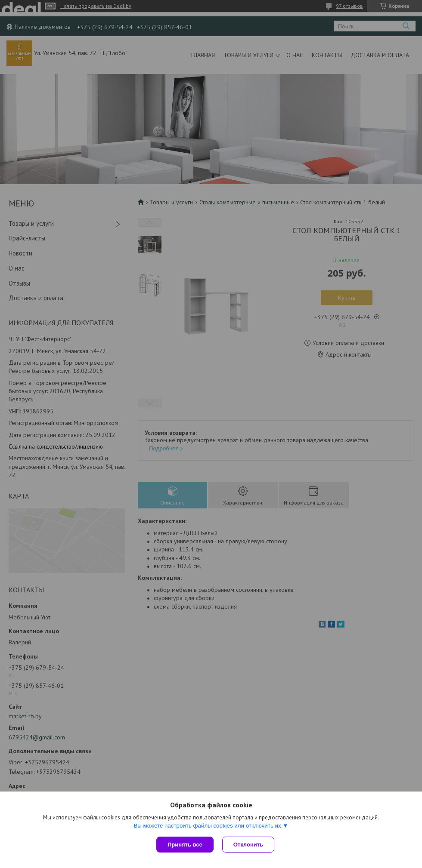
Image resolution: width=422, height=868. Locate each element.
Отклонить (248, 845)
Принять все (185, 845)
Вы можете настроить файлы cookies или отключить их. (208, 826)
